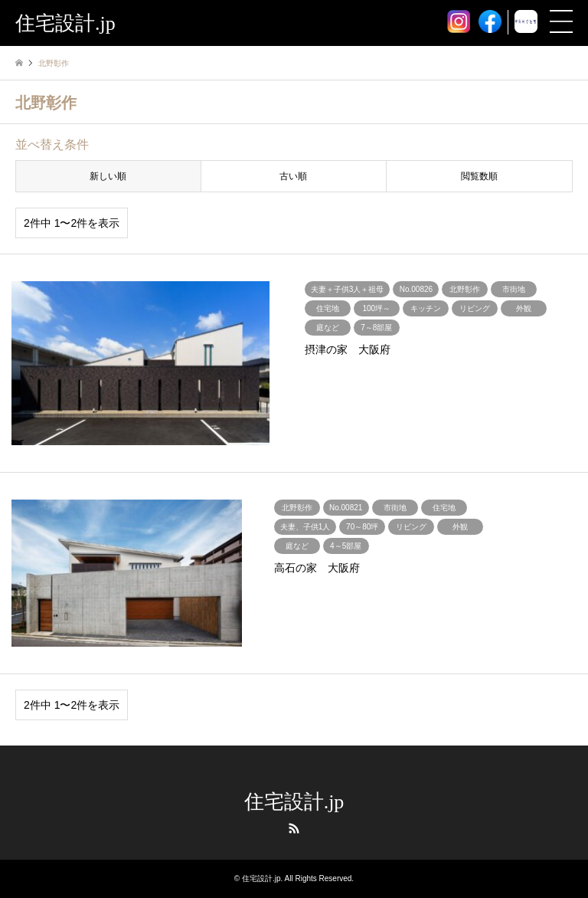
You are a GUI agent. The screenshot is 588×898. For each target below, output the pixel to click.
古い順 (293, 176)
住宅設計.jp (294, 802)
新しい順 (108, 176)
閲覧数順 (479, 176)
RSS (294, 828)
